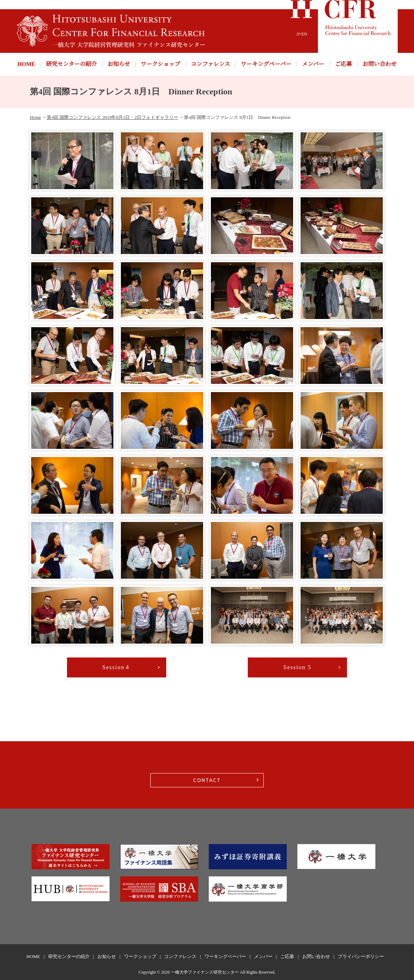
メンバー (313, 64)
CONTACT (207, 780)
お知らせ (119, 64)
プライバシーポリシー (361, 956)
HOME (26, 64)
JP (298, 34)
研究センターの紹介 (71, 64)
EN (304, 34)
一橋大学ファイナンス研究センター (205, 972)
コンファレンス (210, 64)
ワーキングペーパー (266, 64)
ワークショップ (161, 64)
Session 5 (298, 667)
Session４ (117, 667)
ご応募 (343, 64)
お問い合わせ (380, 64)
